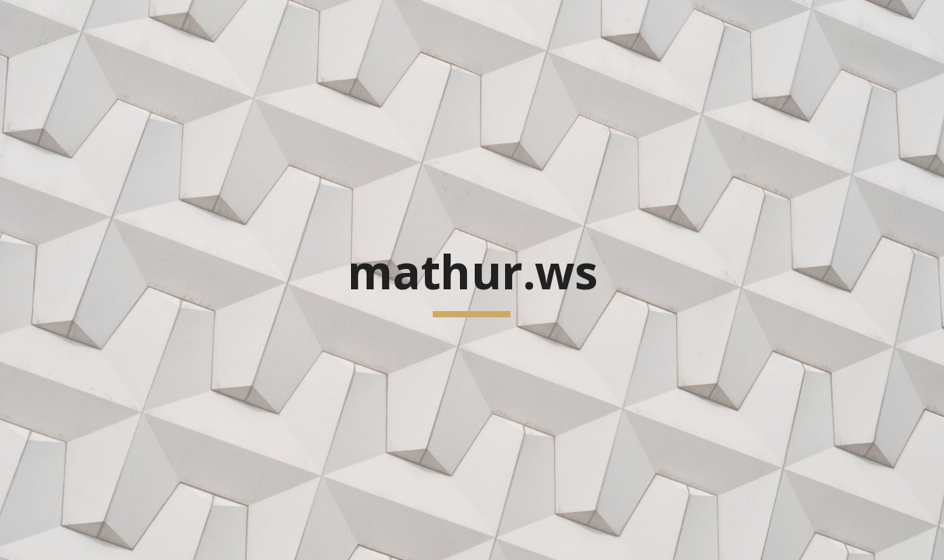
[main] (472, 280)
